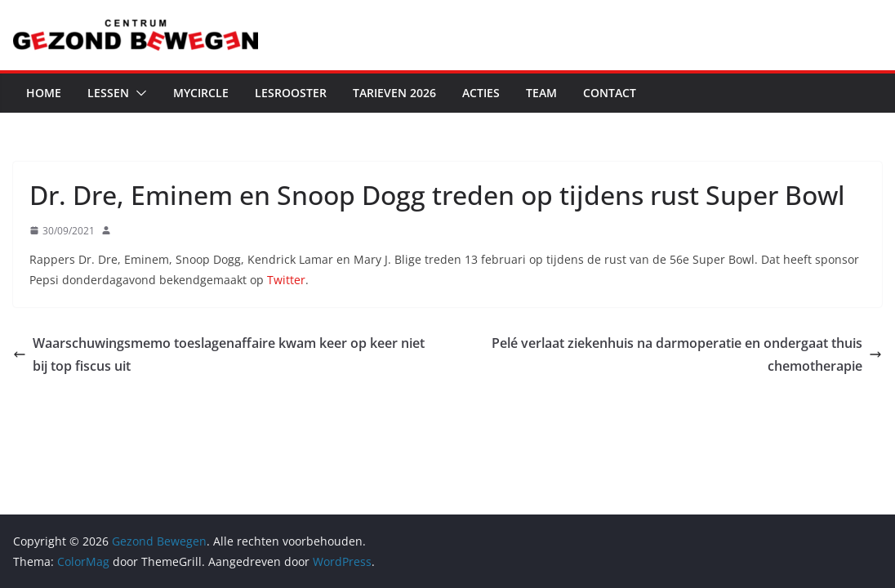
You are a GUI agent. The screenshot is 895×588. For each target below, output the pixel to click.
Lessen (108, 93)
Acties (481, 93)
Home (44, 93)
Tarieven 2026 (394, 93)
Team (541, 93)
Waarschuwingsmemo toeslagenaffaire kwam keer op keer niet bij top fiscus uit (219, 355)
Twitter (286, 280)
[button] (138, 93)
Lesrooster (291, 93)
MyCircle (201, 93)
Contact (610, 93)
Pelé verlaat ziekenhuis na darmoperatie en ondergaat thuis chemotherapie (687, 355)
